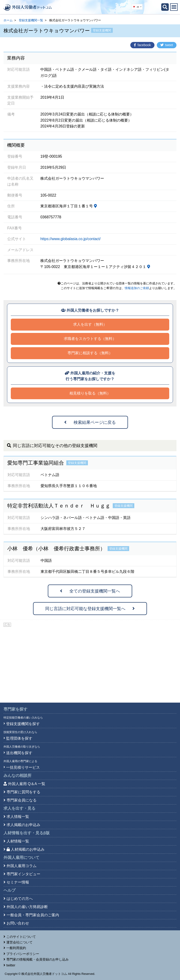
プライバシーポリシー (23, 954)
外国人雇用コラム (22, 866)
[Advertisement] (90, 663)
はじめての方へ (20, 899)
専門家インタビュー (23, 874)
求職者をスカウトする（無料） (90, 339)
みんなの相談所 (17, 776)
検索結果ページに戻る (90, 422)
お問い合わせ (18, 923)
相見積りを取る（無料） (90, 393)
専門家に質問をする (23, 792)
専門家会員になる (22, 800)
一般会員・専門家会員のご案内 (33, 915)
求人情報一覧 (18, 817)
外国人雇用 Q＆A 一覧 (27, 784)
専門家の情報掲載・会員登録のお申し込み (37, 959)
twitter (11, 965)
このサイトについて (21, 937)
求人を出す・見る (19, 808)
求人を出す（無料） (90, 324)
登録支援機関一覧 (31, 20)
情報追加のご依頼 (137, 288)
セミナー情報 (18, 882)
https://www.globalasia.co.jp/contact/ (70, 239)
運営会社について (19, 942)
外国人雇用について (21, 858)
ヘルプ (9, 890)
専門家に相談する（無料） (90, 353)
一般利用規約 (16, 948)
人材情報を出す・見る (27, 833)
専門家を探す (15, 709)
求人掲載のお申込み (23, 825)
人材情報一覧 (18, 841)
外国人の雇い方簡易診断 (27, 907)
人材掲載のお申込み (26, 849)
